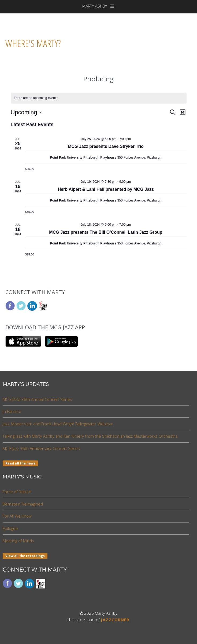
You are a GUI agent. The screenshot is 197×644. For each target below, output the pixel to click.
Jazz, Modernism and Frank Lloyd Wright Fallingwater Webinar (58, 424)
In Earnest (12, 411)
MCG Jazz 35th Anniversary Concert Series (41, 448)
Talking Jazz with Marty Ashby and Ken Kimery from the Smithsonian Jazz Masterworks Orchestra (90, 436)
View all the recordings (25, 556)
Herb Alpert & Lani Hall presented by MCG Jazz (106, 189)
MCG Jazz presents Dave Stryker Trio (106, 146)
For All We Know (17, 516)
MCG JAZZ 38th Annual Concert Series (37, 399)
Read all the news (20, 463)
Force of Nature (17, 492)
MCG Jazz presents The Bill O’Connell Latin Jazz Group (106, 232)
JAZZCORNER (115, 620)
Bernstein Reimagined (23, 504)
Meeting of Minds (18, 541)
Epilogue (10, 528)
